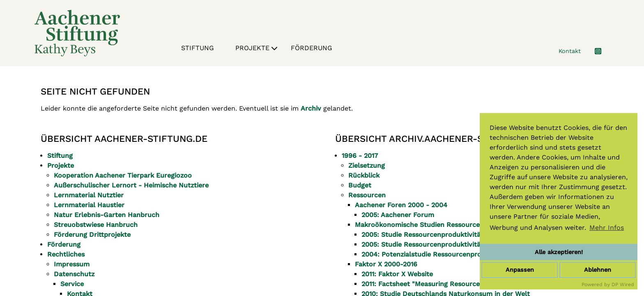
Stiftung (198, 48)
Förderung (312, 48)
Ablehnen (598, 270)
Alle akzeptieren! (559, 252)
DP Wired (623, 284)
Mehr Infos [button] (607, 228)
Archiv (311, 108)
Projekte (256, 49)
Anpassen (520, 270)
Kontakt (570, 51)
